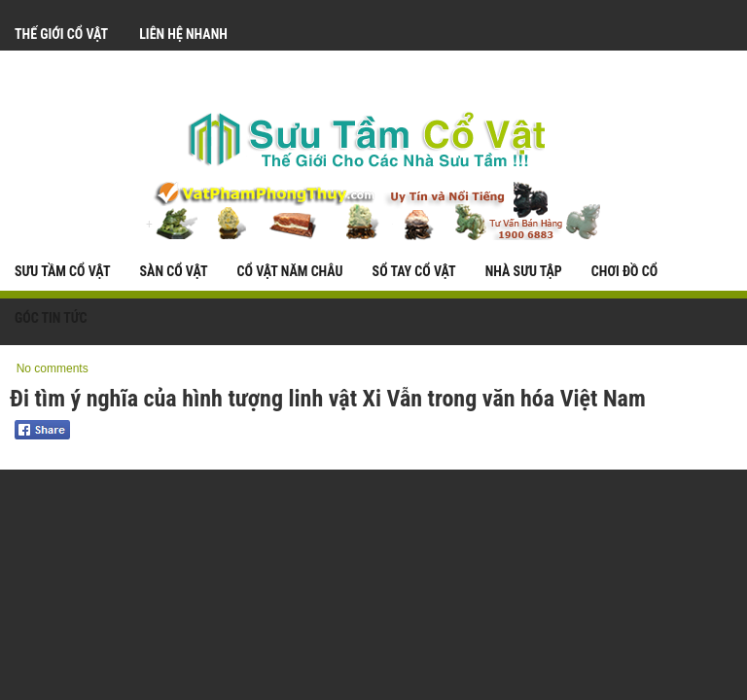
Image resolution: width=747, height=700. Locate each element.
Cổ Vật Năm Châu (290, 271)
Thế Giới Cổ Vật (61, 34)
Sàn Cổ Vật (173, 271)
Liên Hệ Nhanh (183, 34)
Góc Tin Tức (51, 318)
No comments (53, 368)
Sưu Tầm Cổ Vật (62, 271)
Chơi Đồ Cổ (624, 271)
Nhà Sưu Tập (524, 271)
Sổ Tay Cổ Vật (414, 271)
